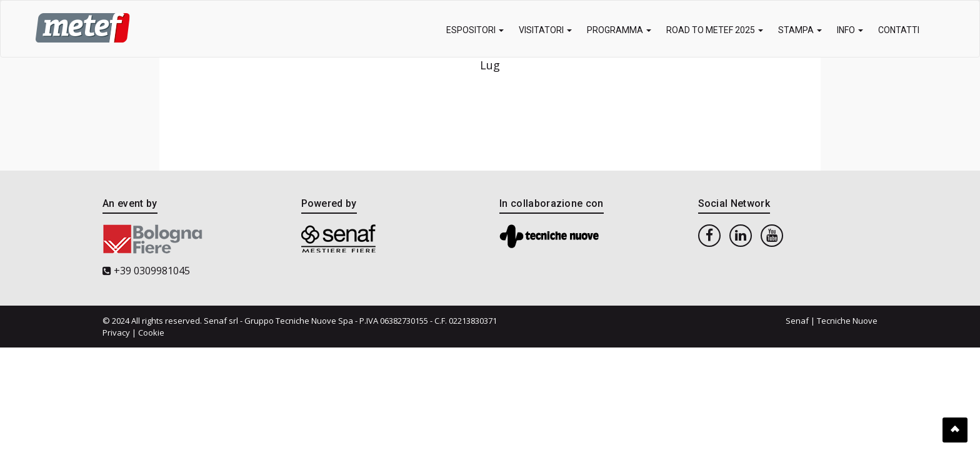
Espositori (475, 30)
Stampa (800, 30)
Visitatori (545, 30)
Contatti (899, 30)
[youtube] (772, 235)
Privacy (116, 332)
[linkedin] (741, 235)
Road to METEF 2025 (715, 30)
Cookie (151, 332)
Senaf (797, 321)
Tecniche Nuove (847, 321)
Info (850, 30)
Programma (619, 30)
